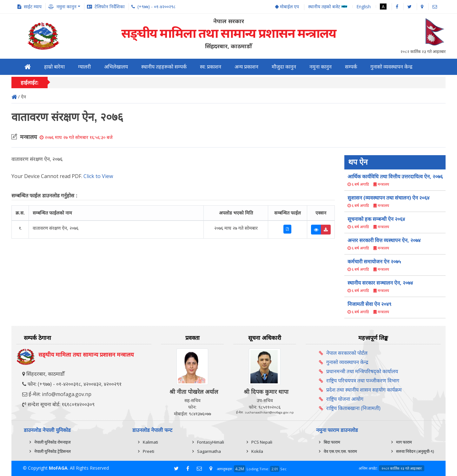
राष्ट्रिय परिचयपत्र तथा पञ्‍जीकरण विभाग (363, 380)
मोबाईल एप (287, 7)
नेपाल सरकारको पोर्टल (347, 353)
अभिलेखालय (116, 67)
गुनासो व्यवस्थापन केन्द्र (391, 67)
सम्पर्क (351, 67)
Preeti (149, 451)
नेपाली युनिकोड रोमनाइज (53, 442)
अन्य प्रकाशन (246, 67)
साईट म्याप (33, 7)
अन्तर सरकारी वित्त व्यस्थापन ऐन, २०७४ (384, 240)
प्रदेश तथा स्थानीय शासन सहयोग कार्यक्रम (364, 390)
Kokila (257, 451)
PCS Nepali (262, 442)
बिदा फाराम (332, 442)
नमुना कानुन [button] (66, 7)
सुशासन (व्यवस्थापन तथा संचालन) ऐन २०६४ (388, 198)
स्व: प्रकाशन (211, 67)
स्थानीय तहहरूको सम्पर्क (164, 67)
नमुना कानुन (321, 67)
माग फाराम (404, 442)
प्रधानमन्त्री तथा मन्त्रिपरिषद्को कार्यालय (362, 371)
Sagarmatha (209, 451)
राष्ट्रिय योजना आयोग (345, 399)
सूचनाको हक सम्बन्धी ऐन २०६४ (376, 219)
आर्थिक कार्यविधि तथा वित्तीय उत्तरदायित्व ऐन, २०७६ (395, 176)
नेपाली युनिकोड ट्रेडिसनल (53, 451)
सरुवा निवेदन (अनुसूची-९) (415, 451)
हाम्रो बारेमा (54, 67)
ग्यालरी (84, 67)
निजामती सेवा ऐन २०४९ (369, 304)
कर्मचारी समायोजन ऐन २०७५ (374, 261)
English (364, 7)
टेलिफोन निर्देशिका (110, 7)
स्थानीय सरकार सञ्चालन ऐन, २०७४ (380, 283)
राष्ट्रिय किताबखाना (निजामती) (353, 408)
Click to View (98, 176)
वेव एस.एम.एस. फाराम (340, 451)
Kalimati (150, 442)
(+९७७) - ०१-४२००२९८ (156, 7)
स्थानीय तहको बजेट (328, 7)
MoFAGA (58, 468)
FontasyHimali (211, 442)
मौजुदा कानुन (284, 67)
